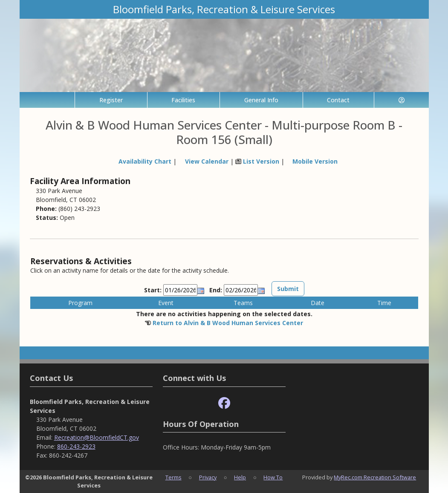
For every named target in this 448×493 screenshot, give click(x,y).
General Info (261, 100)
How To (273, 477)
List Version (261, 161)
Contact (338, 100)
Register (111, 100)
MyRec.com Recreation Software (375, 477)
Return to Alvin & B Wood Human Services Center (228, 323)
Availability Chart (141, 161)
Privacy (208, 477)
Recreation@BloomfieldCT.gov (97, 437)
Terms (173, 477)
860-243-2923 (76, 446)
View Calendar (207, 161)
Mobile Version (315, 161)
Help (240, 477)
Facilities (183, 100)
